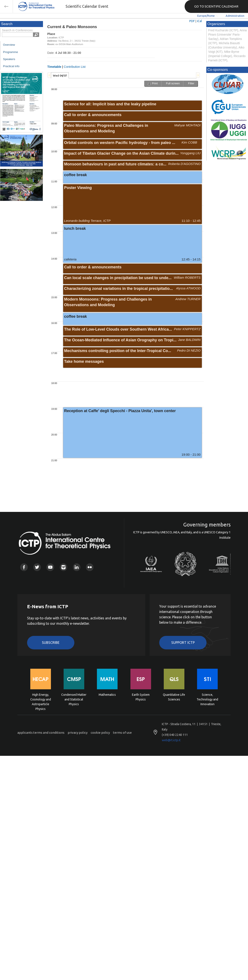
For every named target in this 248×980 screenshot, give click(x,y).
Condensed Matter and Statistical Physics (74, 699)
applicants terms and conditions (41, 733)
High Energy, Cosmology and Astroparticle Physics (41, 699)
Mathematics (107, 695)
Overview (9, 45)
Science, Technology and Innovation (207, 699)
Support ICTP (183, 643)
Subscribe (51, 643)
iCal (200, 21)
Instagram (64, 567)
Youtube (50, 567)
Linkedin (77, 567)
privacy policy (78, 733)
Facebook (24, 567)
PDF (192, 21)
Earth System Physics (141, 697)
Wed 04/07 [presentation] (60, 76)
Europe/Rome (206, 16)
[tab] (60, 75)
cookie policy (100, 733)
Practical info (11, 66)
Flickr (90, 567)
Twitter (37, 567)
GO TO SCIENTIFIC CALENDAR (216, 6)
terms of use (122, 733)
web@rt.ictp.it (171, 740)
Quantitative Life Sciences (174, 697)
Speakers (9, 59)
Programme (11, 52)
